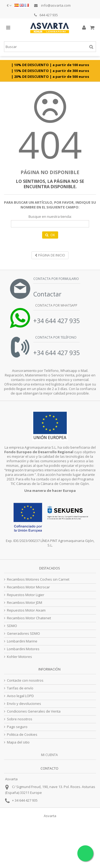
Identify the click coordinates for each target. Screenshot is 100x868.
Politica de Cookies (22, 735)
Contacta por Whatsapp (56, 305)
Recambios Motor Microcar (28, 587)
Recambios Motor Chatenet (29, 618)
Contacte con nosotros (25, 680)
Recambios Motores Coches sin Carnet (38, 579)
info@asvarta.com (52, 5)
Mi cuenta (49, 755)
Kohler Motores (19, 657)
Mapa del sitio (18, 742)
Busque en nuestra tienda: (50, 217)
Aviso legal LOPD (20, 696)
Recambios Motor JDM (25, 603)
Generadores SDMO (23, 634)
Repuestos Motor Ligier (26, 595)
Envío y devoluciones (24, 704)
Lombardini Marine (22, 641)
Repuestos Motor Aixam (26, 610)
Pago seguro (17, 727)
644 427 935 (46, 15)
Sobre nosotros (20, 719)
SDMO (12, 626)
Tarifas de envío (20, 688)
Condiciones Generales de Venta (34, 711)
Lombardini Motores (23, 649)
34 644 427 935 (26, 800)
